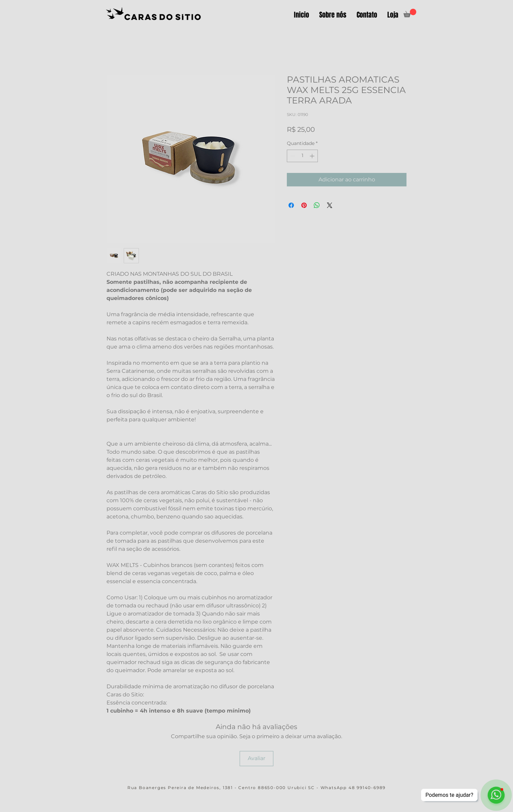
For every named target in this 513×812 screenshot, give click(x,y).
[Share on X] (330, 205)
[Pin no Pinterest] (304, 205)
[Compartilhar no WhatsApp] (317, 205)
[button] (410, 13)
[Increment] (313, 156)
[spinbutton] (302, 156)
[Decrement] (292, 156)
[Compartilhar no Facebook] (291, 205)
